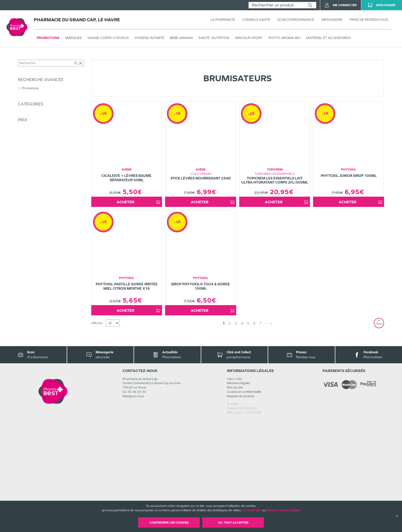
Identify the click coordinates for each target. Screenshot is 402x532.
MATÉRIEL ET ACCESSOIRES (328, 38)
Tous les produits (29, 58)
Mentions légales (238, 496)
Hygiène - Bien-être (90, 58)
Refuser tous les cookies (284, 510)
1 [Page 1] (238, 436)
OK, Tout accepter (233, 523)
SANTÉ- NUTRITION (214, 38)
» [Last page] (255, 436)
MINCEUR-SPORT (249, 38)
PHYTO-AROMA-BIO (284, 38)
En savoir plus (252, 510)
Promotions (48, 38)
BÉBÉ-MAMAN (181, 38)
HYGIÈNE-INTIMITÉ (149, 38)
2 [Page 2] (244, 436)
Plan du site (235, 500)
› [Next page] (250, 436)
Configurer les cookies (169, 523)
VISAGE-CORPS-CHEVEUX (108, 38)
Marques (73, 38)
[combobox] (276, 5)
